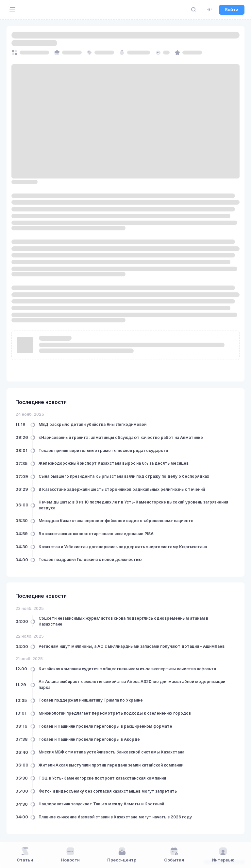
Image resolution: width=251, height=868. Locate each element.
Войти (232, 9)
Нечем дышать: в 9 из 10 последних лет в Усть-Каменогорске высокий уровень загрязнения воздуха (133, 505)
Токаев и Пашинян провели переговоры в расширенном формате (105, 726)
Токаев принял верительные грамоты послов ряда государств (103, 450)
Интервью (223, 855)
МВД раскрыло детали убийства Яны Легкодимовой (92, 424)
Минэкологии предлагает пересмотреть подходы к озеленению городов (115, 713)
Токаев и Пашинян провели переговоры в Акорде (89, 739)
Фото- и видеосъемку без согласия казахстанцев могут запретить (108, 791)
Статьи (25, 855)
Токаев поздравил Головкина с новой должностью (90, 559)
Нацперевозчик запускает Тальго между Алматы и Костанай (101, 804)
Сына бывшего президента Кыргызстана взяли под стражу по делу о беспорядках (124, 476)
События (174, 855)
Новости (70, 855)
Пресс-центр (122, 855)
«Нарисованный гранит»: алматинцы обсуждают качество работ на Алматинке (121, 437)
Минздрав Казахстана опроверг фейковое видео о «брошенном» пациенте (116, 521)
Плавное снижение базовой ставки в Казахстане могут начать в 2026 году (115, 817)
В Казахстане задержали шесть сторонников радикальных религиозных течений (122, 489)
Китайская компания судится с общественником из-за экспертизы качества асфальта (127, 669)
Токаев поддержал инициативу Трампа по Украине (91, 700)
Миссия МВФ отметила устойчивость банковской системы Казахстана (111, 752)
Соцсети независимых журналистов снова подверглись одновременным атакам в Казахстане (123, 621)
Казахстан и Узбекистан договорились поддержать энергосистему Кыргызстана (123, 547)
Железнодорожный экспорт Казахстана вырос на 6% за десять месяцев (114, 463)
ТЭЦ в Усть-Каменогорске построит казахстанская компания (102, 778)
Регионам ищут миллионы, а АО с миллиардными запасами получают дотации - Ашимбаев (132, 646)
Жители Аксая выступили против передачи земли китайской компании (111, 765)
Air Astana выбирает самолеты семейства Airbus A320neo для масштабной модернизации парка (132, 684)
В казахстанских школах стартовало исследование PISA (96, 534)
